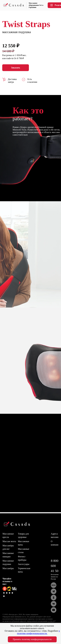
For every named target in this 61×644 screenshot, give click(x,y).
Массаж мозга (9, 541)
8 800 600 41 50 (55, 566)
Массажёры (8, 568)
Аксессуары (24, 564)
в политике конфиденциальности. (38, 632)
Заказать (16, 68)
